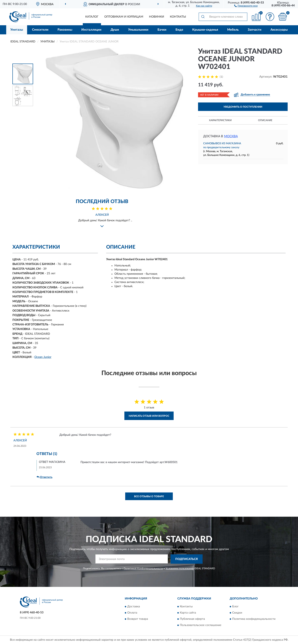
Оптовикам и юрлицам (124, 17)
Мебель (233, 30)
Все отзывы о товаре (149, 496)
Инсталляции (91, 30)
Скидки (237, 613)
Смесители (40, 30)
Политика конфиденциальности (254, 619)
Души (115, 30)
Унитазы (17, 30)
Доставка (134, 607)
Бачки (162, 30)
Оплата (132, 613)
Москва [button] (231, 136)
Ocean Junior (43, 357)
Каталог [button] (92, 17)
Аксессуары (279, 30)
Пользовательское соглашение (201, 625)
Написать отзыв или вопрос (149, 416)
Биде (179, 30)
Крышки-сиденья (205, 30)
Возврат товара (138, 619)
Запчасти (255, 30)
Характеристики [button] (220, 120)
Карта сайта (188, 613)
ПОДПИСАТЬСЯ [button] (187, 559)
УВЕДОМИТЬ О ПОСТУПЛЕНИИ (243, 107)
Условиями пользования (180, 568)
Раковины (65, 30)
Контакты (178, 17)
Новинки (157, 17)
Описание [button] (265, 120)
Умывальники (138, 30)
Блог (235, 607)
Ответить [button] (44, 477)
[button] (246, 6)
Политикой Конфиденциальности (143, 568)
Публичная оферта (192, 619)
